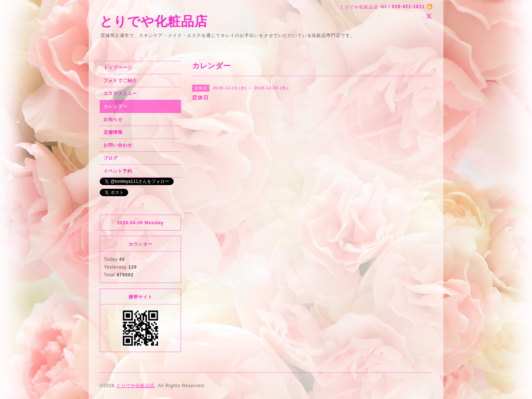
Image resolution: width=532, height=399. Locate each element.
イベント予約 (118, 171)
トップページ (118, 68)
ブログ (111, 158)
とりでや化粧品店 (154, 21)
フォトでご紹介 (120, 81)
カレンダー (115, 106)
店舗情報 (113, 132)
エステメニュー (120, 93)
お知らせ (113, 119)
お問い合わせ (118, 145)
